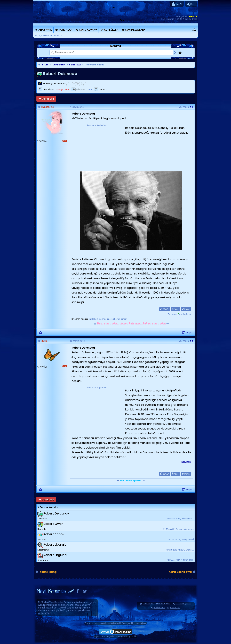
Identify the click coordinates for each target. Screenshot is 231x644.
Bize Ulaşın (175, 608)
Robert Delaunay (56, 513)
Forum (43, 65)
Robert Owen (53, 524)
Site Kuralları (164, 604)
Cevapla (187, 332)
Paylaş (176, 309)
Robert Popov (54, 534)
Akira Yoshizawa (180, 572)
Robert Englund (55, 555)
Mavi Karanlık (56, 602)
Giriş (191, 4)
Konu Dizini (148, 604)
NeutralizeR (141, 623)
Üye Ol (177, 4)
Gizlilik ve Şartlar (183, 604)
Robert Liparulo (55, 544)
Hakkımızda (159, 608)
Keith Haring (48, 572)
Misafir (193, 16)
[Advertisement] (97, 148)
